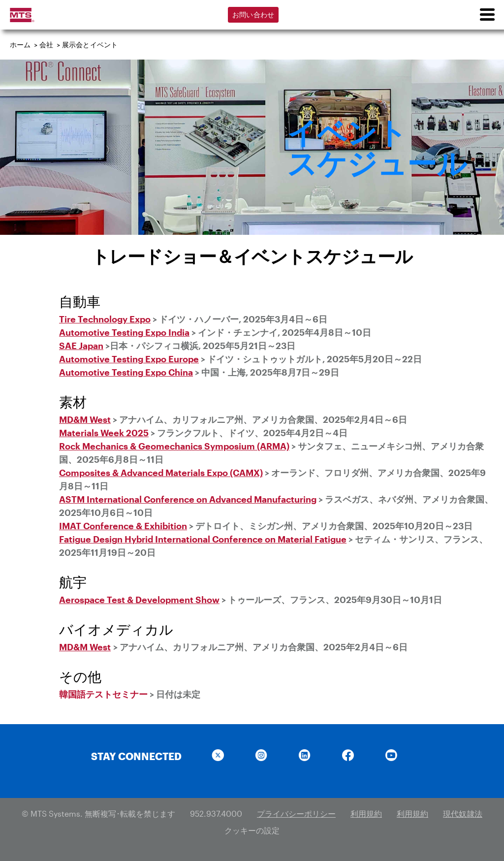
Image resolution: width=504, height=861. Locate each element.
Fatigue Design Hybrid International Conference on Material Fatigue (203, 539)
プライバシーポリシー (296, 813)
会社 (46, 45)
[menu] (487, 15)
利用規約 (366, 813)
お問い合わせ (253, 15)
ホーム (20, 45)
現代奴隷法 (463, 813)
